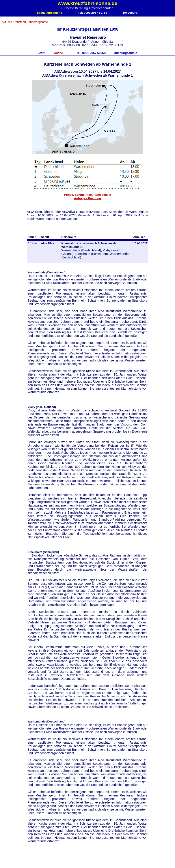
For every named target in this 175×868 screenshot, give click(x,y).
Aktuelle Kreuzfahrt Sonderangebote (25, 22)
